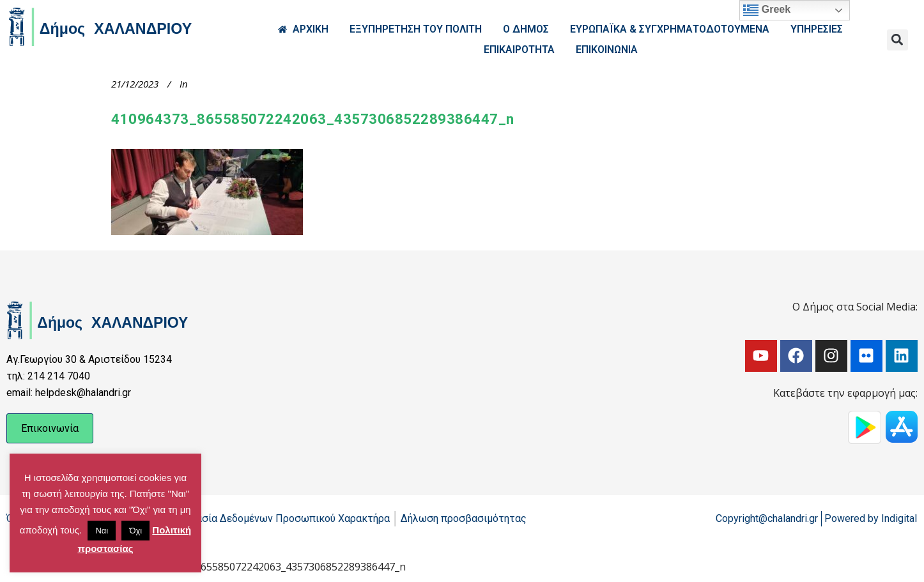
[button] (897, 40)
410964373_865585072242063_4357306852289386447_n (313, 119)
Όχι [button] (135, 531)
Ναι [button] (102, 531)
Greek (767, 10)
